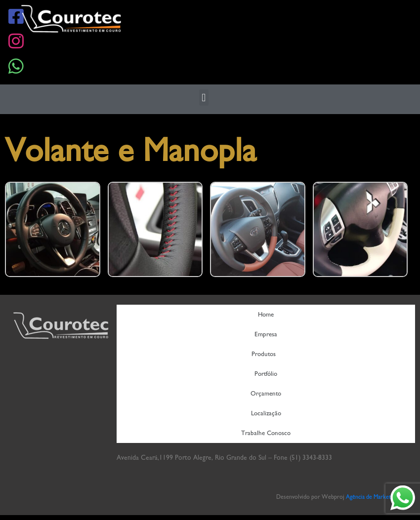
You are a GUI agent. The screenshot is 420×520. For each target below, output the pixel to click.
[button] (204, 98)
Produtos (266, 354)
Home (266, 314)
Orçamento (266, 393)
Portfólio (266, 374)
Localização (266, 413)
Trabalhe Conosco (266, 433)
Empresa (266, 334)
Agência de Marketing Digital (380, 497)
